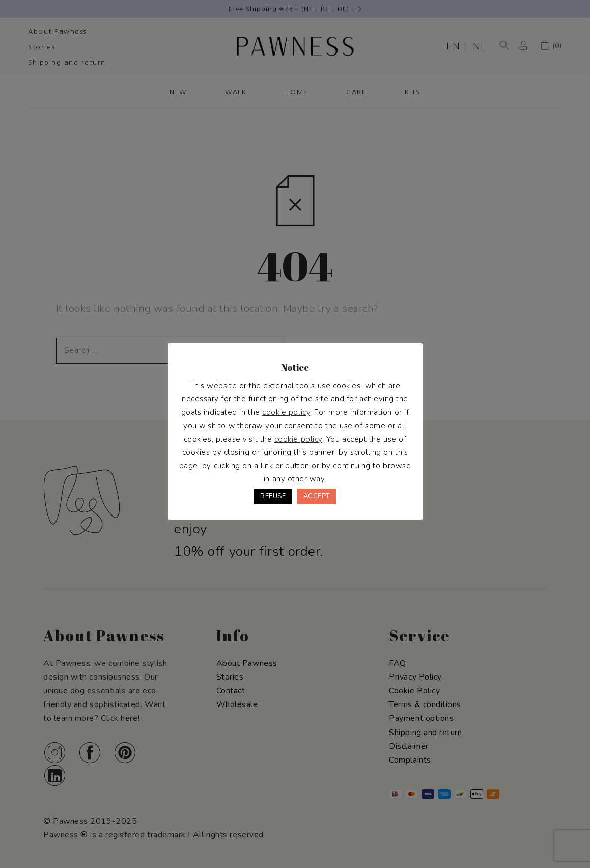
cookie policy (286, 412)
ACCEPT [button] (317, 496)
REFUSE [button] (273, 496)
